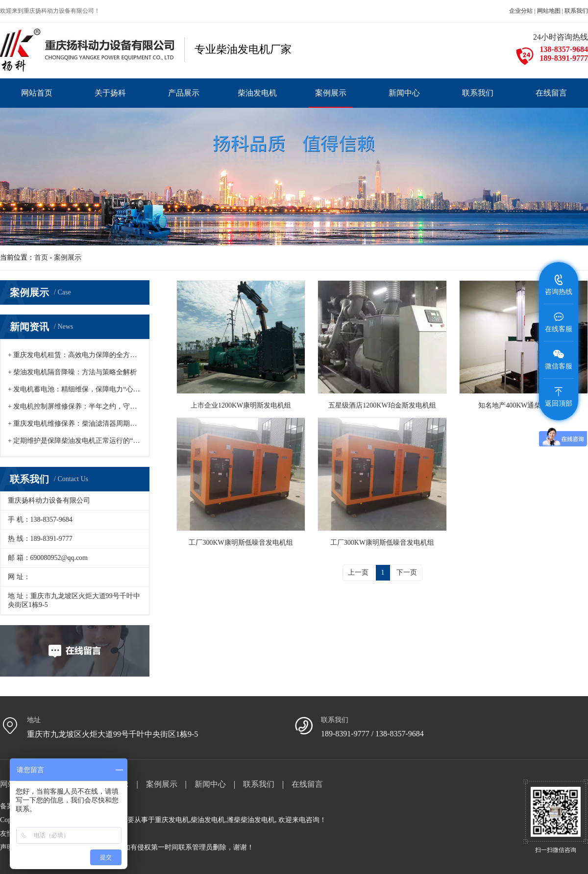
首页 (41, 257)
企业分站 (521, 11)
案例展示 (68, 257)
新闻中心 (210, 784)
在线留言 (307, 784)
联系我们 (576, 11)
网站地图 (549, 11)
